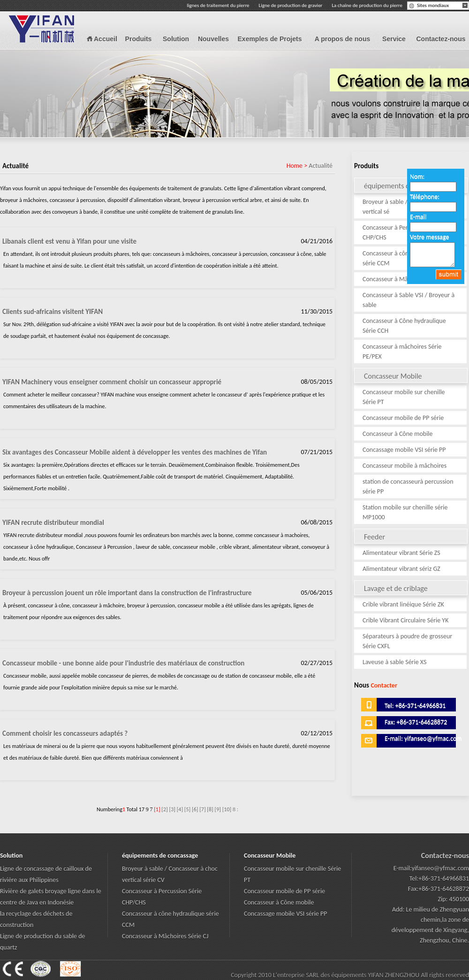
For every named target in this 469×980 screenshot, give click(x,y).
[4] (180, 809)
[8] (210, 809)
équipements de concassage (160, 856)
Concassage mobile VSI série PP (404, 450)
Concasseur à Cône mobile (398, 434)
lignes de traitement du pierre (218, 5)
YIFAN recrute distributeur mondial (53, 523)
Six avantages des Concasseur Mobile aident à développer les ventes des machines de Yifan (135, 452)
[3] (172, 809)
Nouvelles (213, 39)
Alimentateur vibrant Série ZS (401, 553)
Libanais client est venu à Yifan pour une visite (69, 241)
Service (394, 39)
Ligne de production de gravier (291, 5)
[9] (218, 809)
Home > (298, 166)
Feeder (416, 536)
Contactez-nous (441, 39)
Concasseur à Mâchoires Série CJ (406, 279)
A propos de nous (342, 39)
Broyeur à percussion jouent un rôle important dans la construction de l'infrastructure (127, 593)
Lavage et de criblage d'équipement (416, 588)
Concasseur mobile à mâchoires (405, 466)
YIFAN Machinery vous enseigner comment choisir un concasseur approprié (112, 382)
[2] (164, 809)
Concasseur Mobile (416, 376)
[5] (187, 809)
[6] (195, 809)
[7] (202, 809)
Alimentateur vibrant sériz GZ (401, 569)
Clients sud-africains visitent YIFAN (53, 312)
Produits (139, 39)
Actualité (321, 166)
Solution (176, 39)
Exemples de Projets (270, 39)
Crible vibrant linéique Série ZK (403, 604)
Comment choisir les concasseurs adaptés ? (65, 733)
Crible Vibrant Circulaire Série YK (405, 620)
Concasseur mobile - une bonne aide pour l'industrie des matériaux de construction (123, 663)
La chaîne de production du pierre (367, 5)
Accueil (106, 39)
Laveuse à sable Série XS (394, 662)
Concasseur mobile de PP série (403, 418)
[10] (227, 809)
